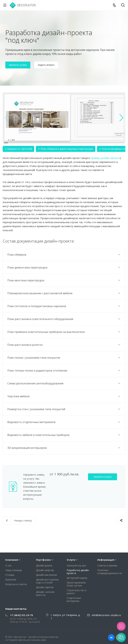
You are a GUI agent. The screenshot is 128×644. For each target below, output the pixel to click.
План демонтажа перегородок (64, 267)
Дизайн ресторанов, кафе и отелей (47, 581)
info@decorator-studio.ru (106, 615)
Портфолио (43, 560)
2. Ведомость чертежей (18, 149)
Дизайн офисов (45, 587)
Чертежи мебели (64, 396)
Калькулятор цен (76, 565)
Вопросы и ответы (16, 584)
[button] (121, 118)
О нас (8, 565)
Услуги (71, 560)
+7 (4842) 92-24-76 (21, 615)
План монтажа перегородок (64, 280)
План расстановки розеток (64, 345)
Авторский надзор (77, 578)
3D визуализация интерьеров (64, 448)
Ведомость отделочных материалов (64, 422)
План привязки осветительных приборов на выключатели (64, 332)
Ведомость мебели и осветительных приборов (64, 435)
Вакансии (11, 580)
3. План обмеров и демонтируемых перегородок (66, 149)
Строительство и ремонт (76, 592)
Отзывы (10, 575)
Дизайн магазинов (46, 575)
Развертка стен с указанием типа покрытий (64, 409)
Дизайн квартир (45, 570)
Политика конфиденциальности (110, 572)
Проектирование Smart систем (76, 584)
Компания (12, 560)
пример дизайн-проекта (106, 158)
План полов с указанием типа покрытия (64, 358)
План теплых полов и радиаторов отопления (64, 370)
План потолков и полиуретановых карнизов (64, 306)
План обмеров (64, 255)
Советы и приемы (107, 565)
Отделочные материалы (74, 599)
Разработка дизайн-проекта (78, 572)
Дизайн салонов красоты (45, 593)
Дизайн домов (44, 565)
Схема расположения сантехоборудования (64, 383)
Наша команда (14, 570)
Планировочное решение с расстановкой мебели (64, 293)
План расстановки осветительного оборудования (64, 319)
